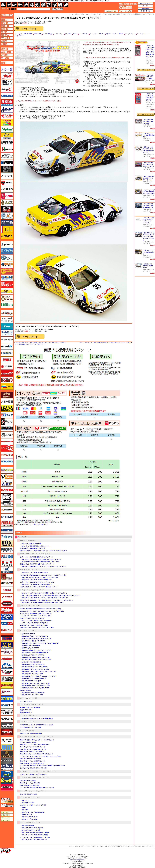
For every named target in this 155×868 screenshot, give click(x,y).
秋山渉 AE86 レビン (26, 712)
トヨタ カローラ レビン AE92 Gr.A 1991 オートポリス (36, 584)
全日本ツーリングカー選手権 (114, 34)
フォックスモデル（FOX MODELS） (7, 543)
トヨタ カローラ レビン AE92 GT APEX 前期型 (34, 835)
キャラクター (32, 5)
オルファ (7, 236)
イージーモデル (7, 136)
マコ (7, 639)
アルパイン (7, 129)
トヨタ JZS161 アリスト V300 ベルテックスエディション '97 (38, 671)
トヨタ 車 (68, 34)
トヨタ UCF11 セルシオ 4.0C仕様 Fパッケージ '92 (35, 657)
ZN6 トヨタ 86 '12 (25, 690)
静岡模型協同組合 (7, 340)
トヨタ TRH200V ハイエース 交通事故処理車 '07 (34, 653)
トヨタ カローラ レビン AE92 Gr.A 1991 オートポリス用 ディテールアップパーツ (44, 598)
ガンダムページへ (7, 35)
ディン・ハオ (7, 422)
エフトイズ (7, 216)
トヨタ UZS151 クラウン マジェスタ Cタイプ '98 (34, 688)
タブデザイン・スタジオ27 (7, 408)
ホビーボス (7, 623)
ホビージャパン (7, 610)
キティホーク (7, 258)
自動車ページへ (7, 29)
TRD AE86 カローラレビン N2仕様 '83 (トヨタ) (34, 625)
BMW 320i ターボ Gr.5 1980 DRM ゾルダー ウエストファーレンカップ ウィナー (43, 551)
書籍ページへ (7, 63)
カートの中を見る (125, 11)
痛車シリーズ (30, 722)
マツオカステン (7, 652)
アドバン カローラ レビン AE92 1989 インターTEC (35, 837)
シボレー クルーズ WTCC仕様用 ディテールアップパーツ (37, 557)
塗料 (43, 5)
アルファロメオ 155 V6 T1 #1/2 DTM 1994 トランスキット (37, 788)
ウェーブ (7, 163)
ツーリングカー (130, 34)
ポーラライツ (7, 603)
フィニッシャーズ (7, 537)
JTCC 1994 (38, 34)
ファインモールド (7, 523)
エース (7, 203)
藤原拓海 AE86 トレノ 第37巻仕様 (30, 708)
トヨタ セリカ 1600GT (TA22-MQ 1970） (32, 828)
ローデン (7, 787)
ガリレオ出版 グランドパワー (7, 271)
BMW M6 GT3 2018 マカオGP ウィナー (148, 266)
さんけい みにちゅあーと (7, 320)
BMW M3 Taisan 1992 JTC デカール (31, 759)
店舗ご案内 (7, 812)
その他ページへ (7, 44)
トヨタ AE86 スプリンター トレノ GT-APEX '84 (34, 667)
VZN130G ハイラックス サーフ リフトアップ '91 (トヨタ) (37, 628)
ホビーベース (7, 617)
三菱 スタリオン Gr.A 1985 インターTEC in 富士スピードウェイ (39, 587)
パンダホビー (7, 497)
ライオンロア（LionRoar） (7, 754)
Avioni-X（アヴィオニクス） (7, 89)
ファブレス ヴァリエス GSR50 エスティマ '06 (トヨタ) (36, 621)
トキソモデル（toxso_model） (7, 435)
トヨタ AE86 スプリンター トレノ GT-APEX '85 (34, 636)
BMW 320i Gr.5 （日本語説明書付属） (31, 734)
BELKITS (7, 583)
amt (7, 196)
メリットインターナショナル (7, 692)
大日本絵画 (7, 402)
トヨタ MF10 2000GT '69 (27, 634)
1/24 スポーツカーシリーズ (33, 797)
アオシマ (23, 606)
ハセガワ (23, 822)
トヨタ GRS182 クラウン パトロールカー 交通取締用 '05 (37, 719)
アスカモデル (7, 116)
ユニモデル (7, 740)
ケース (60, 5)
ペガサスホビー (7, 577)
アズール (7, 109)
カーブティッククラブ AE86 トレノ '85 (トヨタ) (34, 623)
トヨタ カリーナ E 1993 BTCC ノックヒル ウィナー (35, 546)
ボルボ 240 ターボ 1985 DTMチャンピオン (33, 548)
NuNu (17, 329)
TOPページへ (7, 15)
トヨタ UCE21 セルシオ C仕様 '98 (30, 646)
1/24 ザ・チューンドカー (33, 606)
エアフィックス (7, 183)
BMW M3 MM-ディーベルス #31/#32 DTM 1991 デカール (37, 754)
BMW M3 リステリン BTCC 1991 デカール (33, 747)
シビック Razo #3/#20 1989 (28, 742)
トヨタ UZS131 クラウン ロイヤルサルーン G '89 (34, 669)
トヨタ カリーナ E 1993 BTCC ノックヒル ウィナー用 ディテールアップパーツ (43, 566)
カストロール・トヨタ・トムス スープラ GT (33, 805)
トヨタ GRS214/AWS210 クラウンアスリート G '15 (35, 650)
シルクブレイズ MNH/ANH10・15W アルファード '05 (36, 614)
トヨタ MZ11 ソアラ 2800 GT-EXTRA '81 (32, 655)
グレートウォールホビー (7, 278)
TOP (9, 9)
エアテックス (7, 176)
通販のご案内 (7, 815)
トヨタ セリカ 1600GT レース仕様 (30, 830)
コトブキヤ (7, 305)
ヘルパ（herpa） (7, 590)
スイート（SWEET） (7, 360)
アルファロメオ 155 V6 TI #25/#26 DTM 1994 (33, 768)
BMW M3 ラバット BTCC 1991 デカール (32, 752)
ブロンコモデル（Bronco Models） (7, 570)
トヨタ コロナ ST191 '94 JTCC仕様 (30, 544)
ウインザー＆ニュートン (7, 156)
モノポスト (7, 725)
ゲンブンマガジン (7, 291)
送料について (7, 818)
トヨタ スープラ (25, 800)
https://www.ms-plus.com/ (77, 860)
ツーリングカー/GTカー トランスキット (39, 778)
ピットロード (7, 517)
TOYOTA (21, 36)
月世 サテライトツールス (7, 284)
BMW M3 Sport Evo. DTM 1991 (29, 785)
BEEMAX (23, 541)
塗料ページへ (7, 49)
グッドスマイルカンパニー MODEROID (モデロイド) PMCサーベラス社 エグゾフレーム (105, 342)
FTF (7, 209)
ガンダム (37, 5)
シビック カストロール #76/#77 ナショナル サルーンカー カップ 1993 (40, 756)
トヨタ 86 (23, 807)
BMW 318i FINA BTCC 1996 (28, 794)
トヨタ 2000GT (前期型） (28, 825)
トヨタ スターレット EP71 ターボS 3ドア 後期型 (34, 832)
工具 (49, 5)
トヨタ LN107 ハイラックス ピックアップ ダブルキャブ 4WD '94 (39, 643)
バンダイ (7, 490)
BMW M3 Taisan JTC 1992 (28, 781)
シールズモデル (7, 333)
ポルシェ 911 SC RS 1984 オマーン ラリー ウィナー (148, 178)
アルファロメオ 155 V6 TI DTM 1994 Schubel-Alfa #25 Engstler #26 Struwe (43, 766)
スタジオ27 (23, 737)
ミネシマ (7, 665)
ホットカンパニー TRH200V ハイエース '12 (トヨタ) (35, 616)
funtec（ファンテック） (7, 530)
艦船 (15, 5)
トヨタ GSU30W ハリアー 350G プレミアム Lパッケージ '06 (38, 676)
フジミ (7, 557)
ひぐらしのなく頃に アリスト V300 (30, 727)
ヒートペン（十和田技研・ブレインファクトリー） (7, 503)
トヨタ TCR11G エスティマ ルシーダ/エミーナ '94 (35, 683)
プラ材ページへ (7, 55)
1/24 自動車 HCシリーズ (33, 822)
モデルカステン (7, 712)
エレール (7, 229)
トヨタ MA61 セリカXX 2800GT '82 (31, 662)
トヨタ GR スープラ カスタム (29, 819)
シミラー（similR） (7, 346)
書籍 (66, 5)
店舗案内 (146, 11)
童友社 (7, 428)
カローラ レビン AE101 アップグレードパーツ (34, 774)
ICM (7, 76)
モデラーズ (7, 699)
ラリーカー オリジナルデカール (37, 791)
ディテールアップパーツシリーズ (34, 590)
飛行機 (9, 5)
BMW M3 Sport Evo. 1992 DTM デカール (32, 763)
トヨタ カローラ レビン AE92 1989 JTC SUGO (34, 573)
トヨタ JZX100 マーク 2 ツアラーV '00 (31, 674)
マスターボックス (7, 645)
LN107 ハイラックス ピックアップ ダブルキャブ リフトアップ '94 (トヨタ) (42, 611)
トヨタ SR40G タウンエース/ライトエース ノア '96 (35, 686)
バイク (26, 5)
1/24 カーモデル (31, 541)
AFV (7, 20)
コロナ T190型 (48, 34)
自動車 (77, 846)
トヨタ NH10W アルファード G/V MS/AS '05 (33, 679)
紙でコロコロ (7, 251)
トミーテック (7, 442)
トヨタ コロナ (58, 34)
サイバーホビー (7, 313)
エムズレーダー (7, 801)
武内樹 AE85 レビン (26, 710)
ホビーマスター (7, 630)
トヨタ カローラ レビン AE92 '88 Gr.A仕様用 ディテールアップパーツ (41, 559)
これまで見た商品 (111, 11)
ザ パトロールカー (31, 715)
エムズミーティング (7, 805)
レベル (7, 781)
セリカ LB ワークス (26, 701)
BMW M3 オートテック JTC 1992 (30, 783)
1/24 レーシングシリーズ (26, 21)
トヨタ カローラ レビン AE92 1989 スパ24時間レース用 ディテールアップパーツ (44, 593)
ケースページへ (7, 58)
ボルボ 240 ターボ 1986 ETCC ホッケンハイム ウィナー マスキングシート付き (43, 575)
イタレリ (23, 730)
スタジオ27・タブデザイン (7, 373)
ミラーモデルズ (7, 679)
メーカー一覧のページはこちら (7, 69)
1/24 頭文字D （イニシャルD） (35, 704)
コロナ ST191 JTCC (26, 34)
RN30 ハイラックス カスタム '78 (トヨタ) (32, 618)
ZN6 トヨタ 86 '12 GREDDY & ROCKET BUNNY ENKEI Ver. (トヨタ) (40, 609)
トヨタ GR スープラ (26, 814)
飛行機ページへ (7, 23)
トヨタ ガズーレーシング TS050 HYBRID (32, 812)
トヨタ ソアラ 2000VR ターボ (29, 817)
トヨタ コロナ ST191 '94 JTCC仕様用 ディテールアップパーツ (150, 97)
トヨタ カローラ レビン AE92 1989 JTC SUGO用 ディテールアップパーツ (42, 603)
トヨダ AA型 (24, 810)
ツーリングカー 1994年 (97, 34)
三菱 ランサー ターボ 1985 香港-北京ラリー (149, 135)
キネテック (7, 264)
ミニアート (7, 659)
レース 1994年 (83, 34)
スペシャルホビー (7, 380)
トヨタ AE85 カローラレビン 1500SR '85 (32, 664)
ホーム (71, 846)
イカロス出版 (7, 143)
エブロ (7, 223)
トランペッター (7, 462)
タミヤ (22, 797)
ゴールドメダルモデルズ (7, 298)
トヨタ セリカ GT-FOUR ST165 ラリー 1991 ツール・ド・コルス (39, 577)
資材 (55, 5)
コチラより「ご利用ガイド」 (41, 525)
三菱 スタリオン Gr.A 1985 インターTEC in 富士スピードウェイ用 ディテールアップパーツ (47, 600)
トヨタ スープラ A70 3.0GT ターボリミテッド (34, 840)
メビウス (7, 685)
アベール (7, 123)
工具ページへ (7, 52)
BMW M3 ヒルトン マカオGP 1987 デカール (33, 749)
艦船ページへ (7, 26)
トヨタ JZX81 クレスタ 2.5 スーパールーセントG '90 (36, 660)
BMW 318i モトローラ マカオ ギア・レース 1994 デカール (37, 740)
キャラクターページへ (7, 38)
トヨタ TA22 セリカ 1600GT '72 (29, 648)
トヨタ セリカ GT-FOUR (27, 803)
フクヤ (7, 550)
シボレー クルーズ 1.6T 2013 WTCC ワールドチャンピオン (37, 582)
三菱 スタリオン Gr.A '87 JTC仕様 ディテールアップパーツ (37, 564)
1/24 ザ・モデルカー (32, 631)
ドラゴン (7, 455)
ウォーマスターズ (7, 169)
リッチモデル (7, 774)
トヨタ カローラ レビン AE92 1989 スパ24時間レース (36, 580)
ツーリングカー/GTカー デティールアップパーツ (42, 771)
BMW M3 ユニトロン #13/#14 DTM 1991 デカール (35, 745)
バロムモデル (7, 483)
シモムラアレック (7, 353)
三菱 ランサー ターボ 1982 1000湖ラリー (149, 252)
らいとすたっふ (7, 761)
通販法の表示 (7, 820)
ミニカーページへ (7, 41)
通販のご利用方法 (146, 3)
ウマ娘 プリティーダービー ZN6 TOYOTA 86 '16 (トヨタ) (37, 725)
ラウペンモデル (7, 767)
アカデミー (7, 103)
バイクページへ (7, 32)
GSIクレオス (7, 326)
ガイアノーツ (7, 244)
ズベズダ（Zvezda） (7, 386)
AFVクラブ (7, 189)
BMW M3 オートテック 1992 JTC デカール (33, 761)
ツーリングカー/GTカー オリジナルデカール (40, 737)
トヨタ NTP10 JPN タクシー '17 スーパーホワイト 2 (35, 639)
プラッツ (7, 563)
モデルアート (7, 705)
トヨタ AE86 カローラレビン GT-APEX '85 (33, 641)
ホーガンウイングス (7, 597)
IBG (7, 83)
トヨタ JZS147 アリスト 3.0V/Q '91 (31, 681)
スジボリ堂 (7, 366)
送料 (146, 6)
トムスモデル (7, 448)
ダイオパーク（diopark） (7, 395)
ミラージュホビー (7, 672)
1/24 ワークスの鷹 (31, 698)
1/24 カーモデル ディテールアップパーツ (38, 554)
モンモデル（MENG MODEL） (7, 732)
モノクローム (7, 719)
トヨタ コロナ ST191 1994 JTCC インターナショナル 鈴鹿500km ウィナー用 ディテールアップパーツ (50, 595)
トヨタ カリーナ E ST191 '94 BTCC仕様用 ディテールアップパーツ (40, 562)
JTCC (75, 34)
